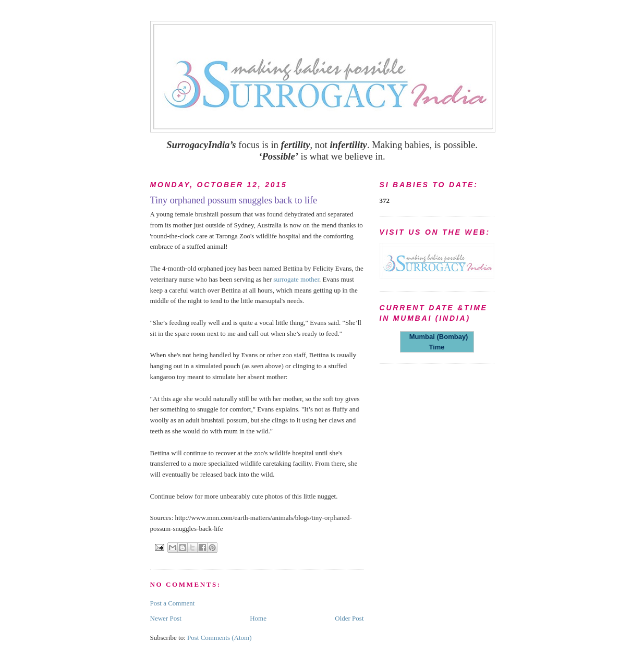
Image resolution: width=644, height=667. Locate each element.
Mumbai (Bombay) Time (437, 342)
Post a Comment (173, 603)
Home (258, 618)
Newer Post (166, 618)
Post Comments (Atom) (220, 638)
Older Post (349, 618)
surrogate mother (296, 279)
